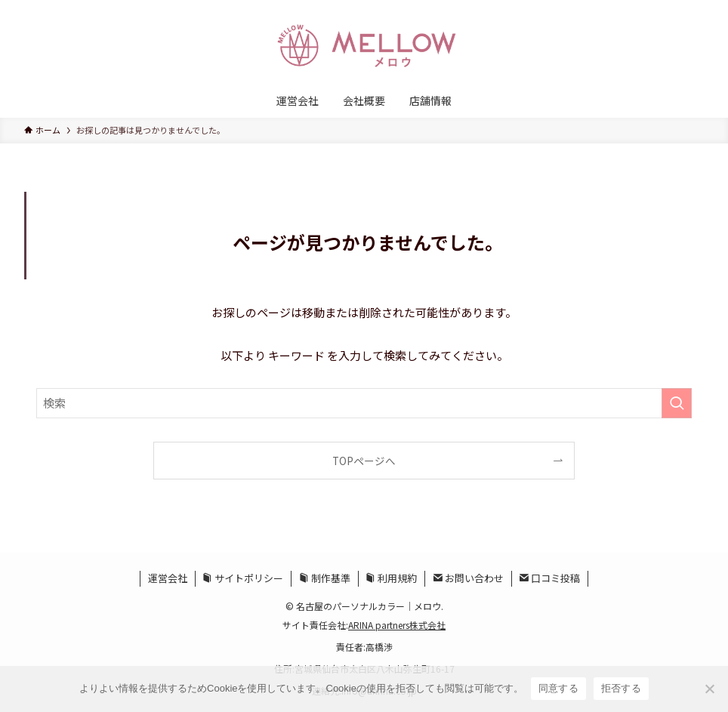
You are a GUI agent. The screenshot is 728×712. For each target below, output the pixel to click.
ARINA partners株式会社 (397, 625)
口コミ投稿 (549, 578)
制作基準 (325, 578)
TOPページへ (364, 461)
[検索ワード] (364, 403)
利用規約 (391, 578)
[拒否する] (709, 689)
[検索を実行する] (677, 403)
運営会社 (168, 578)
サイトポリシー (243, 578)
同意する (558, 688)
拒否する (621, 688)
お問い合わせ (468, 578)
